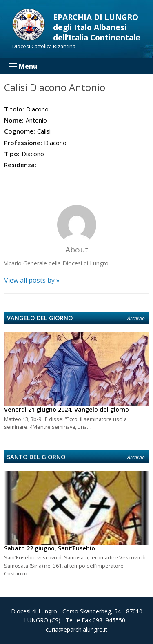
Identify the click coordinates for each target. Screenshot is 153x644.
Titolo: (14, 109)
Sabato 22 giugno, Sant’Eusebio (50, 548)
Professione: (23, 143)
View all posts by (32, 280)
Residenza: (20, 165)
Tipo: (12, 154)
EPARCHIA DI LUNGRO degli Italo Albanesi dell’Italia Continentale (97, 27)
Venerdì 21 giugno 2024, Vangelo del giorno (67, 409)
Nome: (14, 120)
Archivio (136, 318)
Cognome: (20, 131)
